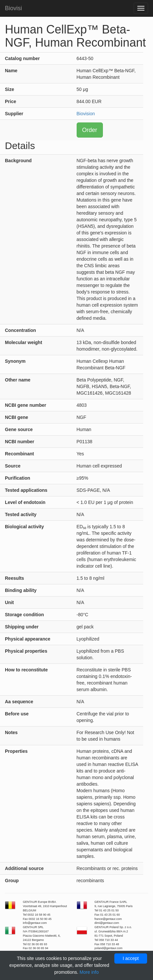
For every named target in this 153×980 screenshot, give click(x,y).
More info (89, 972)
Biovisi (13, 8)
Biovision (86, 114)
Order (90, 130)
